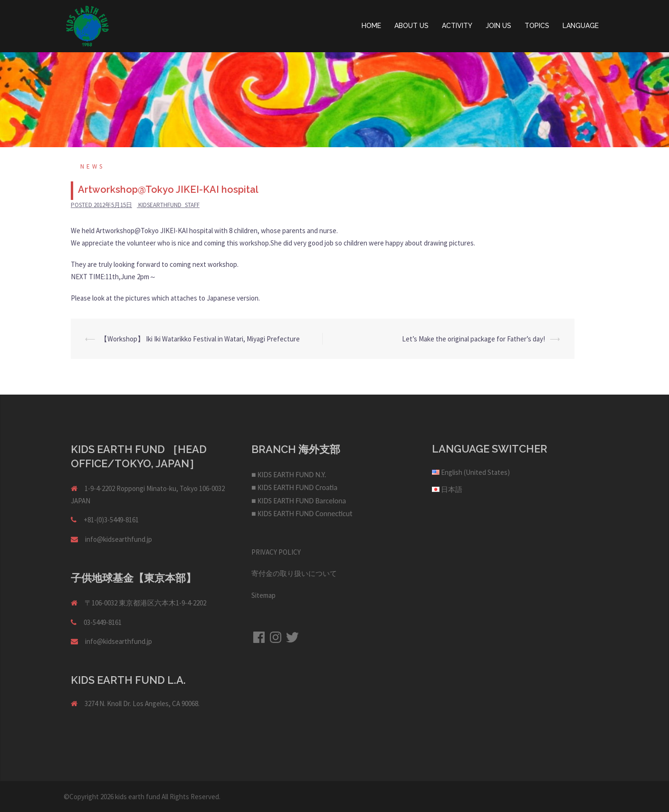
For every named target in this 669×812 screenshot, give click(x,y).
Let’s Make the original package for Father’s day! (473, 339)
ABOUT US (411, 26)
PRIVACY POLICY (276, 552)
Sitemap (263, 595)
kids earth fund (138, 797)
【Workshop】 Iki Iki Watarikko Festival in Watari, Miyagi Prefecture (200, 339)
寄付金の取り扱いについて (294, 573)
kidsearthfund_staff (169, 205)
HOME (371, 26)
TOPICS (537, 26)
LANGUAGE (581, 26)
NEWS (92, 166)
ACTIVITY (457, 26)
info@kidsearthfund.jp (119, 539)
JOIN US (498, 26)
